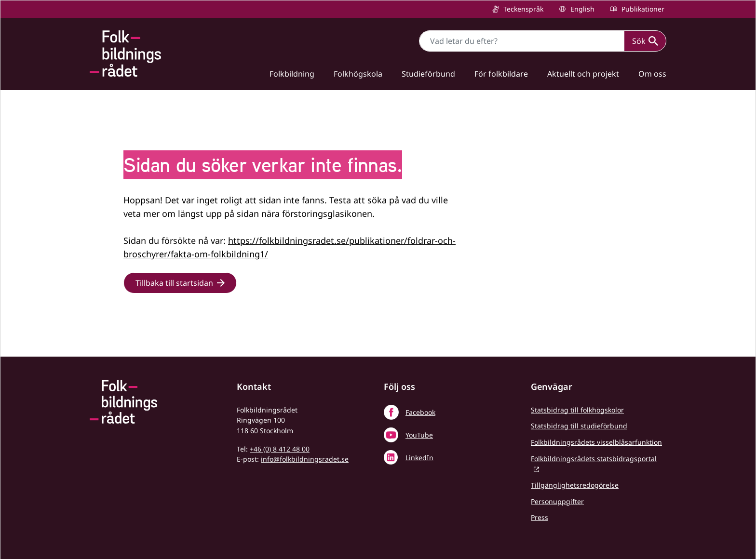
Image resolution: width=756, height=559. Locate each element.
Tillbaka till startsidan (174, 283)
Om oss (652, 74)
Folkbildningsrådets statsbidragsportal (594, 459)
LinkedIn (419, 458)
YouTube (419, 435)
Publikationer (642, 9)
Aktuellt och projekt (583, 74)
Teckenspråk (522, 9)
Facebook (420, 412)
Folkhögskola (358, 74)
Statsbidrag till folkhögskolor (577, 410)
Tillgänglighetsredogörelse (575, 485)
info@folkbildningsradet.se (305, 459)
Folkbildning (292, 74)
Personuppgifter (557, 501)
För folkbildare (501, 74)
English (581, 9)
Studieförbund (428, 74)
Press (540, 517)
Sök (645, 41)
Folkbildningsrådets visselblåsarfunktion (596, 442)
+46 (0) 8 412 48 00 (280, 449)
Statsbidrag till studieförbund (579, 426)
